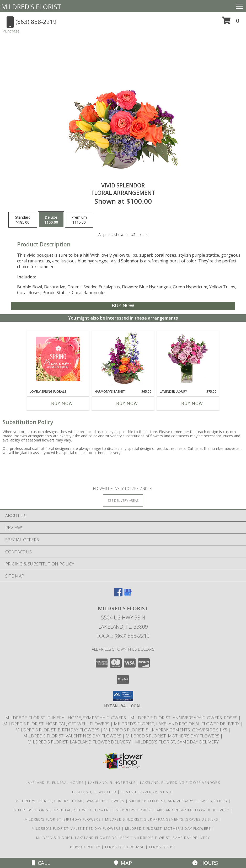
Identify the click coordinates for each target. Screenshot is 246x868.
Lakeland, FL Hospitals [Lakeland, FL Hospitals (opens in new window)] (112, 783)
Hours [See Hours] (205, 863)
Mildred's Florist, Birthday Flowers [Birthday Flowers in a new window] (58, 730)
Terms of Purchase (124, 847)
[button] (231, 22)
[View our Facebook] (118, 595)
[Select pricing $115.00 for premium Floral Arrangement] (79, 220)
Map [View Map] (123, 863)
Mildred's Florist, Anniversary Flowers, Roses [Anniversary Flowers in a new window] (184, 718)
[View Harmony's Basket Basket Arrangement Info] (123, 359)
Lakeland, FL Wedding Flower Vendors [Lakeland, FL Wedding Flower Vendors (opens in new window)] (180, 783)
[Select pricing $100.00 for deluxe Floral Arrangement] (51, 220)
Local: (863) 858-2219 (123, 636)
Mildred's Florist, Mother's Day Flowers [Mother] (173, 736)
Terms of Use (162, 847)
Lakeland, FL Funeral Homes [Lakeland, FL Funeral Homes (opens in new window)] (55, 783)
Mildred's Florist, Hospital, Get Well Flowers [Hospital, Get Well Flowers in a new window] (57, 724)
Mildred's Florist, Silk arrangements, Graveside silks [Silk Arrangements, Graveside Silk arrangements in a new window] (166, 730)
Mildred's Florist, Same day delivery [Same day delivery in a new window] (177, 742)
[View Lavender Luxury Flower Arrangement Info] (188, 359)
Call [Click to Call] (41, 863)
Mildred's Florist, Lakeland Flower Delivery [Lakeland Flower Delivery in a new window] (80, 742)
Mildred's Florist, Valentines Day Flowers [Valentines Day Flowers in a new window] (73, 736)
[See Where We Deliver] (123, 500)
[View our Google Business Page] (128, 595)
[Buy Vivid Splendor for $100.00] (123, 306)
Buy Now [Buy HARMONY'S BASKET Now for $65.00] (127, 403)
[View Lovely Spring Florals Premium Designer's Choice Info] (58, 359)
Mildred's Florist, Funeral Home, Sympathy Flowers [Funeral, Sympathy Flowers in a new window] (66, 718)
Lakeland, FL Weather (94, 792)
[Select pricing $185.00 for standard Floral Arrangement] (23, 220)
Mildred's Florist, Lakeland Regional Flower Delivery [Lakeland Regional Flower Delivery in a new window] (177, 724)
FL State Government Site (147, 792)
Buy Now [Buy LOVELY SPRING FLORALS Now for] (62, 403)
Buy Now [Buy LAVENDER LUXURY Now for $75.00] (192, 403)
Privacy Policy (85, 847)
